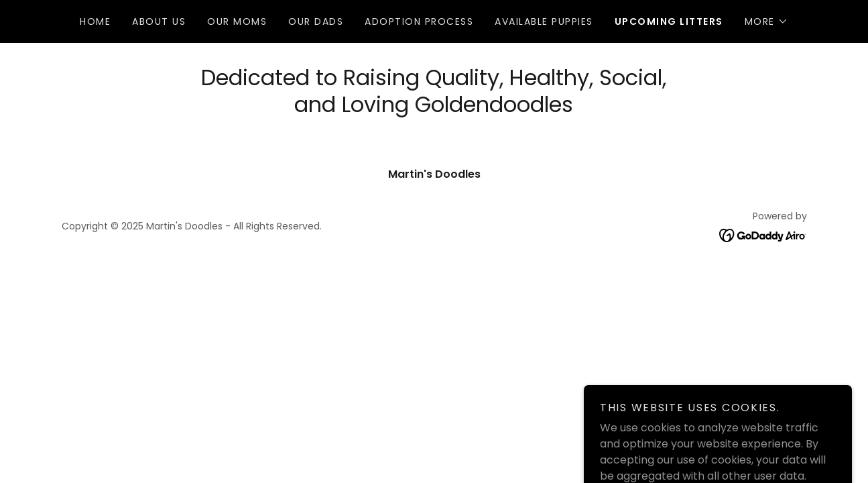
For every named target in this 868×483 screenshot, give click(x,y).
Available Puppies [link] (544, 21)
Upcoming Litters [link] (669, 21)
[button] (766, 21)
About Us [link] (159, 21)
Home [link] (95, 21)
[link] (763, 235)
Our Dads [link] (316, 21)
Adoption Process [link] (419, 21)
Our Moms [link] (237, 21)
